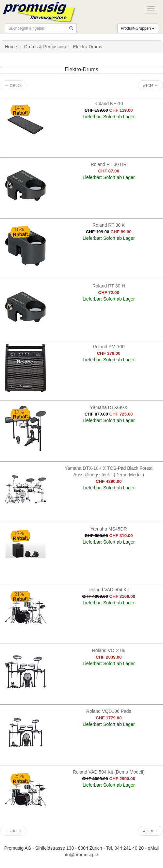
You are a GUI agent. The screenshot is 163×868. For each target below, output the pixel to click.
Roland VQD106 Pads (109, 711)
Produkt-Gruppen (138, 28)
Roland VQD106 (109, 650)
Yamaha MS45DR (109, 529)
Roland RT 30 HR (109, 164)
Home (11, 47)
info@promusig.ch (81, 855)
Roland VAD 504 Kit (109, 590)
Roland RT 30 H (109, 286)
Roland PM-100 (109, 347)
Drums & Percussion (45, 47)
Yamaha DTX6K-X (109, 407)
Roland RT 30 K (109, 225)
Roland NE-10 (109, 104)
